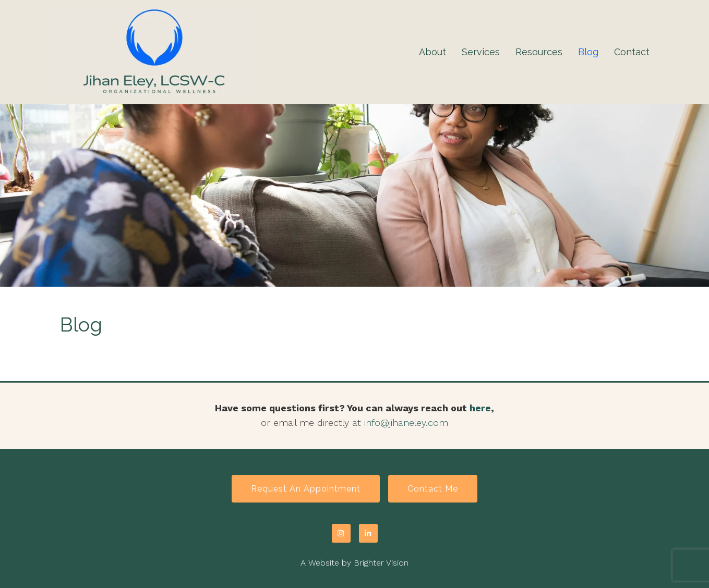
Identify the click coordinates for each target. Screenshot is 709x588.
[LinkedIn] (368, 533)
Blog (588, 52)
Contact (632, 52)
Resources (539, 52)
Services (481, 52)
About (432, 52)
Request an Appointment (306, 489)
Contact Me (433, 489)
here (480, 408)
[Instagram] (341, 533)
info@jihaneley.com (406, 422)
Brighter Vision (381, 563)
